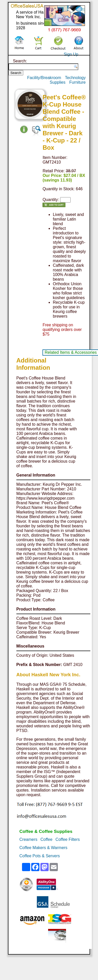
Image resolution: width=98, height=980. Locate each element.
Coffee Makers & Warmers (43, 848)
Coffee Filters (68, 839)
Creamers (28, 839)
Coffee (46, 839)
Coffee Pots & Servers (40, 856)
